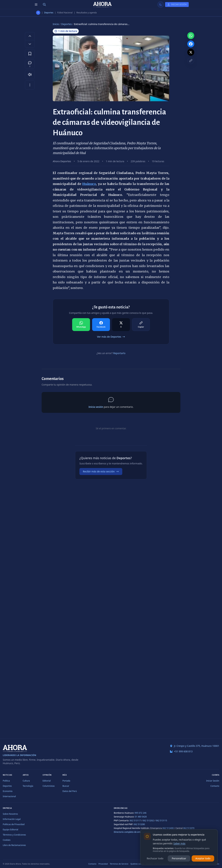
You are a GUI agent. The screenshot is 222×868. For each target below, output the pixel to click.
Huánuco (89, 184)
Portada (66, 781)
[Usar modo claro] (161, 5)
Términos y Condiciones (14, 835)
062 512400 (168, 828)
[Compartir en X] (121, 325)
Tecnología (28, 786)
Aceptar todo (203, 858)
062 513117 (135, 821)
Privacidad (103, 864)
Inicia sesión (96, 407)
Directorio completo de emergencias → (133, 832)
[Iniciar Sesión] (177, 5)
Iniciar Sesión (213, 781)
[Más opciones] (30, 85)
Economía (8, 791)
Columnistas (49, 786)
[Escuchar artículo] (30, 75)
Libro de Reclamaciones (14, 845)
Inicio (56, 24)
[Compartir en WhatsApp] (81, 325)
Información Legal (12, 819)
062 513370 (189, 828)
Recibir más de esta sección (101, 471)
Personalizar (179, 858)
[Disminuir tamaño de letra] (30, 44)
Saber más (179, 843)
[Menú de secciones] (36, 5)
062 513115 (161, 821)
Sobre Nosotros (10, 814)
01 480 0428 (141, 817)
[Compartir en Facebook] (101, 325)
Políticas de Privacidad (14, 824)
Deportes (49, 13)
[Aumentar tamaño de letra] (30, 36)
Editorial (47, 781)
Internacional (9, 796)
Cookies (7, 840)
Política (6, 781)
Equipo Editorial (10, 830)
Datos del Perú (70, 791)
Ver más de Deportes (111, 337)
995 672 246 (140, 813)
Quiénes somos (137, 864)
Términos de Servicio (119, 864)
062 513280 (139, 824)
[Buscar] (44, 5)
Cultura (26, 781)
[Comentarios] (30, 64)
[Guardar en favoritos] (30, 54)
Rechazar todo (155, 858)
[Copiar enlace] (191, 61)
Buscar (66, 786)
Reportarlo (119, 353)
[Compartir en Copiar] (141, 325)
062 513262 (148, 821)
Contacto (215, 786)
